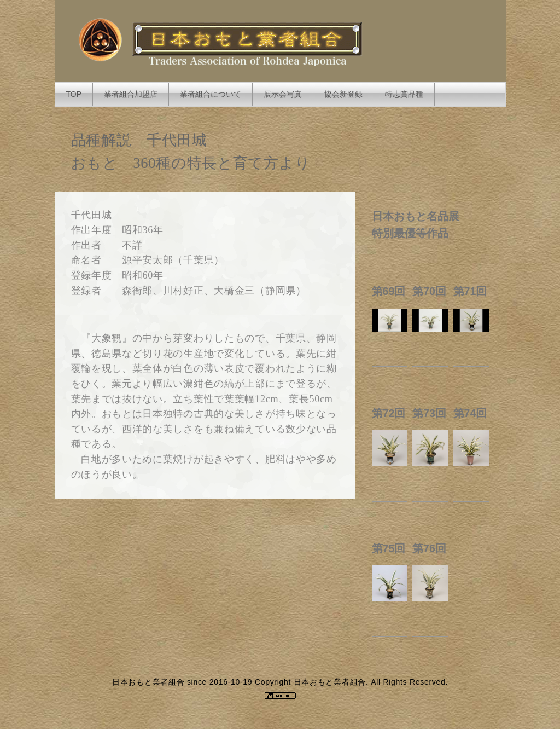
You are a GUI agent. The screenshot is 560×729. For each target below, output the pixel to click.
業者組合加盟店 (131, 94)
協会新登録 (343, 94)
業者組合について (211, 94)
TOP (74, 94)
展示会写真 (283, 94)
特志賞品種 (404, 94)
